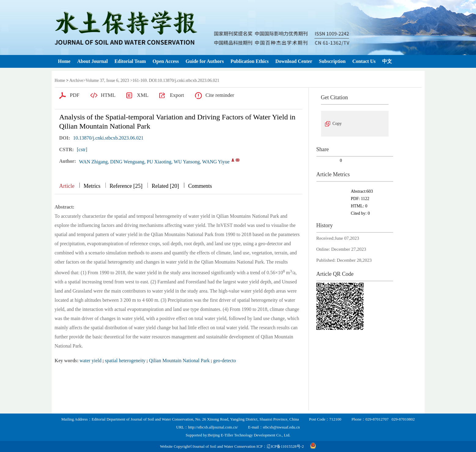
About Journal (92, 61)
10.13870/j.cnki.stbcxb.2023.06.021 (108, 138)
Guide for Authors (205, 61)
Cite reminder (220, 95)
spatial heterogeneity (125, 361)
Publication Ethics (250, 61)
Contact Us (364, 61)
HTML (108, 95)
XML (143, 95)
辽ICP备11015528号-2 (285, 446)
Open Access (166, 61)
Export (177, 95)
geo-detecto (225, 361)
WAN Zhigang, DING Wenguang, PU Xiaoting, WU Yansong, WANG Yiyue (154, 162)
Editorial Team (130, 61)
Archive (76, 80)
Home (64, 61)
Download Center (294, 61)
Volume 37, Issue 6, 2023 (107, 80)
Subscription (332, 61)
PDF (75, 95)
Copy (337, 124)
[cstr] (82, 149)
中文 (387, 61)
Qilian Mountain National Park (179, 361)
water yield (90, 361)
